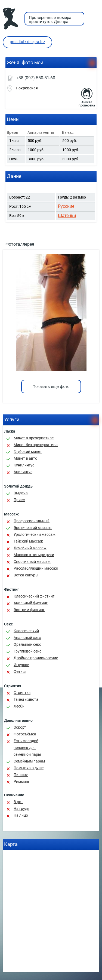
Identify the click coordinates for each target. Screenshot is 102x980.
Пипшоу (21, 775)
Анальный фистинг (31, 603)
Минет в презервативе (34, 438)
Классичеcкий (26, 631)
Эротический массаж (33, 528)
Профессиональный (32, 521)
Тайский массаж (28, 541)
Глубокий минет (28, 452)
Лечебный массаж (30, 548)
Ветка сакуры (26, 575)
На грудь (21, 809)
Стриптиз (22, 693)
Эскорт (20, 727)
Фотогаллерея (20, 244)
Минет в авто (25, 458)
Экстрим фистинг (29, 610)
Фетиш (20, 671)
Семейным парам (29, 761)
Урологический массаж (35, 534)
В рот (18, 802)
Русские (66, 206)
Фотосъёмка (25, 734)
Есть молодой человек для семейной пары (27, 748)
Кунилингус (24, 465)
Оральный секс (27, 644)
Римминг (22, 781)
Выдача (21, 493)
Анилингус (23, 472)
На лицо (21, 815)
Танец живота (26, 699)
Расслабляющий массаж (36, 568)
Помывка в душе (29, 768)
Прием (19, 500)
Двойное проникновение (36, 658)
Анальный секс (27, 638)
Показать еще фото (51, 386)
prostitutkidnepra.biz (27, 42)
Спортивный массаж (32, 562)
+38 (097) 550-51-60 (36, 78)
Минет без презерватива (36, 445)
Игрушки (21, 665)
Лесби (19, 706)
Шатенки (67, 215)
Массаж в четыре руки (34, 555)
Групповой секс (27, 651)
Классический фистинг (34, 596)
